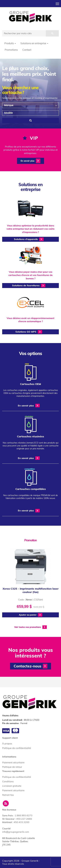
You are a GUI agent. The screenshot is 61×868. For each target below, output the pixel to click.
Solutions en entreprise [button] (34, 43)
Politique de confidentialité (17, 748)
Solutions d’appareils (29, 239)
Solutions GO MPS (29, 332)
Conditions (8, 781)
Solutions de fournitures (29, 286)
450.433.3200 (21, 822)
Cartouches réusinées (31, 436)
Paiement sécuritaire (13, 762)
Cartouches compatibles (31, 489)
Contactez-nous (31, 666)
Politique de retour (12, 767)
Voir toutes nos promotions (31, 627)
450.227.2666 (24, 819)
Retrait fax (8, 795)
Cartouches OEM (31, 384)
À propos (7, 743)
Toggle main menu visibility (58, 3)
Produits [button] (10, 43)
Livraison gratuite (12, 786)
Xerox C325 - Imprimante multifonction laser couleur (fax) (31, 590)
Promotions (11, 50)
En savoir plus (31, 161)
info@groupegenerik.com (16, 832)
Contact (27, 50)
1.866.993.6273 (24, 815)
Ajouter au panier (31, 615)
